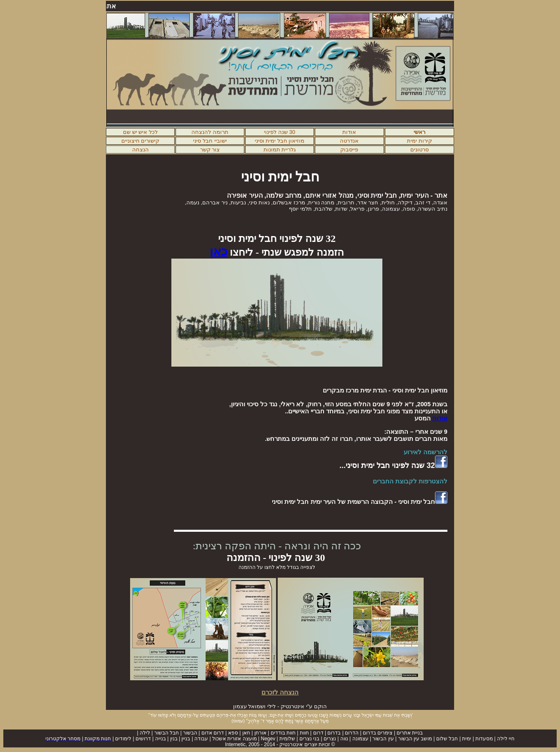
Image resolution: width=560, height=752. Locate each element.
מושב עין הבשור (415, 739)
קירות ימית (419, 141)
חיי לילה (506, 739)
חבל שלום (447, 739)
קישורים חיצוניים (141, 141)
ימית (467, 739)
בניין (186, 739)
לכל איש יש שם (140, 132)
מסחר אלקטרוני (63, 739)
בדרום (334, 733)
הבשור (190, 733)
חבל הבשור (167, 733)
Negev (268, 739)
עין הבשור (383, 739)
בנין (174, 739)
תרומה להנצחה (210, 132)
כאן (218, 252)
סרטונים (419, 150)
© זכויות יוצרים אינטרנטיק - (280, 744)
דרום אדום (213, 733)
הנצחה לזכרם (280, 692)
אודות (349, 132)
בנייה (161, 739)
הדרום (352, 733)
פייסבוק (349, 150)
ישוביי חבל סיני (210, 141)
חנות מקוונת (98, 739)
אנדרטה (349, 141)
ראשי (419, 132)
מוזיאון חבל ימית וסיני (280, 141)
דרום (318, 733)
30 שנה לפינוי (280, 132)
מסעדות (484, 739)
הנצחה (141, 150)
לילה (145, 733)
